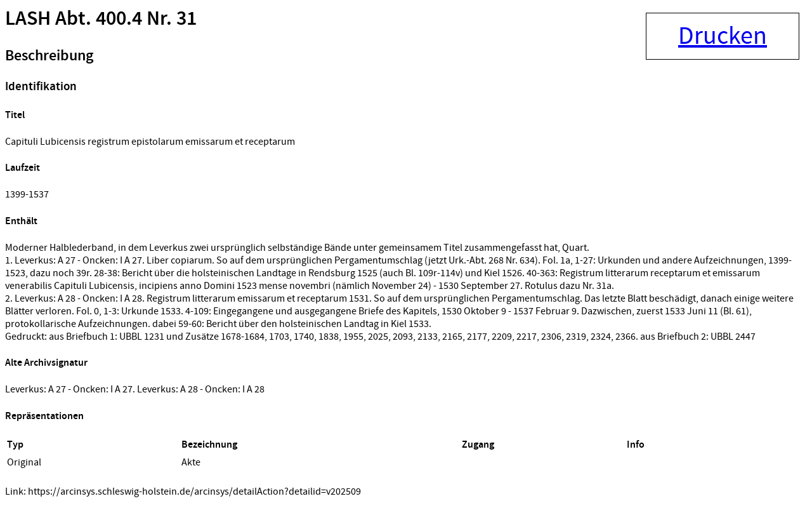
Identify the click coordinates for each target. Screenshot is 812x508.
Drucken (723, 36)
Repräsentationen (44, 416)
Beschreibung (49, 56)
